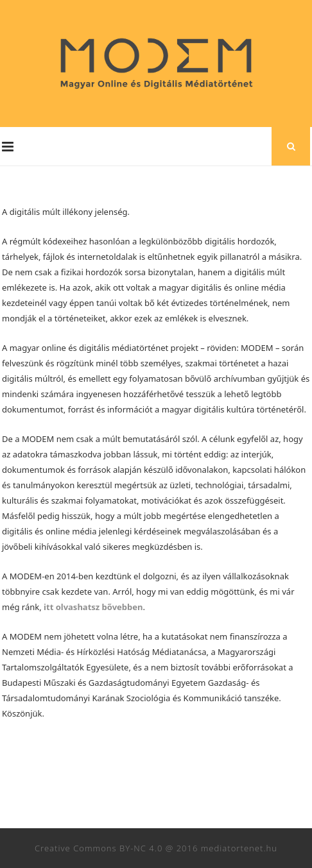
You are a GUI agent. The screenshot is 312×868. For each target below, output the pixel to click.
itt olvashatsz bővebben (93, 607)
